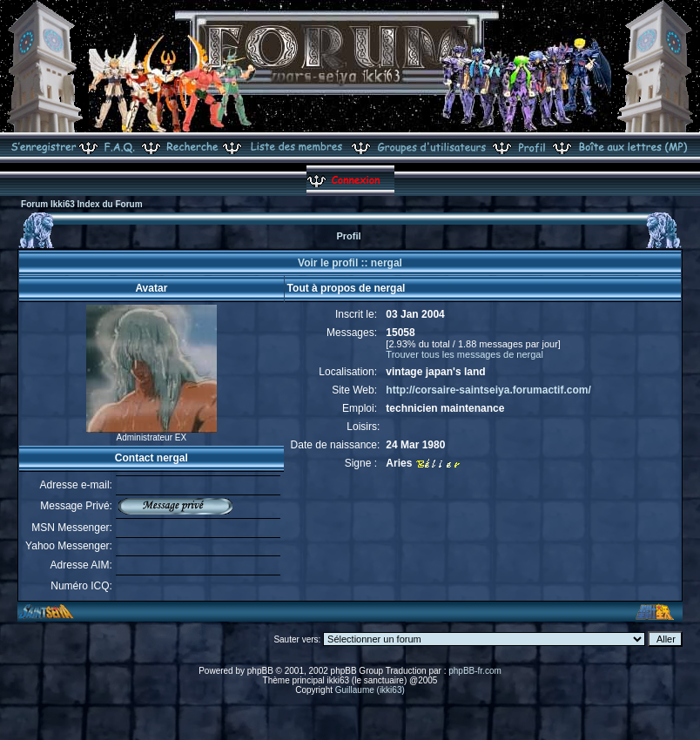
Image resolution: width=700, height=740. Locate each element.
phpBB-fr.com (475, 671)
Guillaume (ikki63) (370, 690)
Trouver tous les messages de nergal (464, 354)
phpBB (260, 671)
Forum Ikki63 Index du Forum (81, 204)
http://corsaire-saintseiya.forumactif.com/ (488, 390)
